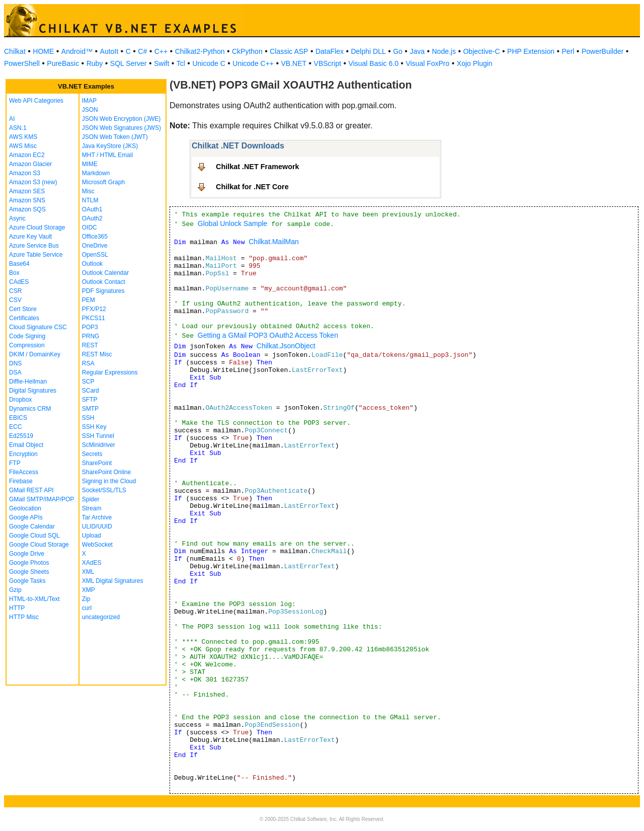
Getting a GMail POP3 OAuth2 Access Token (268, 335)
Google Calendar (32, 526)
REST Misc (97, 354)
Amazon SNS (27, 200)
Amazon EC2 (27, 155)
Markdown (96, 173)
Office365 (95, 237)
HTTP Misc (24, 617)
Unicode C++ (253, 63)
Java (417, 51)
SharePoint (97, 463)
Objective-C (481, 51)
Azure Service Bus (34, 246)
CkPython (247, 51)
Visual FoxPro (427, 63)
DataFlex (330, 51)
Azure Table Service (36, 255)
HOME (43, 51)
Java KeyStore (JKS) (110, 146)
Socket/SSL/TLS (104, 490)
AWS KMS (23, 137)
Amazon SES (27, 191)
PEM (89, 300)
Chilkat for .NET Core (252, 187)
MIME (90, 164)
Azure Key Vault (30, 237)
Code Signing (27, 336)
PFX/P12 (94, 309)
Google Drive (27, 554)
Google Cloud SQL (34, 536)
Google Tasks (27, 581)
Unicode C (209, 63)
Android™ (77, 51)
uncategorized (101, 617)
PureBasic (63, 63)
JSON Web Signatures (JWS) (122, 128)
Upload (92, 536)
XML (88, 572)
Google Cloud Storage (39, 545)
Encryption (23, 454)
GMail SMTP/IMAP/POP (42, 499)
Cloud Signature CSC (38, 327)
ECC (15, 427)
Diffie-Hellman (28, 382)
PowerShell (22, 63)
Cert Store (23, 309)
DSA (15, 372)
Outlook (92, 264)
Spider (91, 499)
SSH (88, 418)
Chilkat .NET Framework (258, 167)
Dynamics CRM (30, 409)
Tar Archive (97, 517)
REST (90, 345)
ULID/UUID (97, 526)
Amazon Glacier (30, 164)
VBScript (328, 63)
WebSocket (97, 545)
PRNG (91, 336)
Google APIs (26, 517)
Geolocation (25, 508)
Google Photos (29, 563)
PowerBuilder (602, 51)
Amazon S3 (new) (33, 182)
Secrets (92, 454)
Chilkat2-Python (200, 51)
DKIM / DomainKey (35, 354)
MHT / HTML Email (107, 155)
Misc (88, 191)
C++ (161, 51)
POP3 (90, 327)
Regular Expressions (110, 372)
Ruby (95, 63)
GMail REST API (31, 490)
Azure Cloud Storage (37, 228)
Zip (86, 599)
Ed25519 (21, 436)
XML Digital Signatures (113, 581)
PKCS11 (94, 318)
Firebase (21, 481)
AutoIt (109, 51)
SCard (91, 391)
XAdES (92, 563)
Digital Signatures (33, 391)
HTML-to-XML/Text (34, 599)
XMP (89, 590)
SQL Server (129, 63)
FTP (15, 463)
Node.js (444, 51)
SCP (88, 382)
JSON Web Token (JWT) (115, 137)
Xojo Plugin (475, 63)
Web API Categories (36, 101)
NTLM (90, 200)
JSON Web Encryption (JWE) (121, 119)
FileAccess (24, 472)
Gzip (15, 590)
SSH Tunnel (98, 436)
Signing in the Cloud (109, 481)
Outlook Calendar (105, 273)
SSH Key (94, 427)
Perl (568, 51)
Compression (27, 345)
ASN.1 (18, 128)
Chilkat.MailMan (274, 242)
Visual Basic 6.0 (374, 63)
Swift (162, 63)
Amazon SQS (27, 209)
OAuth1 (92, 209)
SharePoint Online (106, 472)
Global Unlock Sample (233, 223)
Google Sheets (29, 572)
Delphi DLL (368, 51)
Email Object (26, 445)
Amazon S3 (25, 173)
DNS (15, 363)
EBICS (18, 418)
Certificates (24, 318)
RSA (88, 363)
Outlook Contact (104, 282)
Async (17, 218)
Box (14, 273)
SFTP (90, 400)
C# (142, 51)
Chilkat (15, 51)
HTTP (17, 608)
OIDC (90, 228)
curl (87, 608)
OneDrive (95, 246)
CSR (15, 291)
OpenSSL (95, 255)
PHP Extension (531, 51)
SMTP (90, 409)
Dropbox (20, 400)
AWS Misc (23, 146)
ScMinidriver (99, 445)
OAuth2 (92, 218)
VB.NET (294, 63)
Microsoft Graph (103, 182)
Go (398, 51)
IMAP (89, 101)
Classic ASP (289, 51)
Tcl (181, 63)
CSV (15, 300)
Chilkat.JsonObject (286, 346)
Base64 (19, 264)
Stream (92, 508)
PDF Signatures (103, 291)
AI (12, 119)
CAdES (19, 282)
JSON (90, 110)
